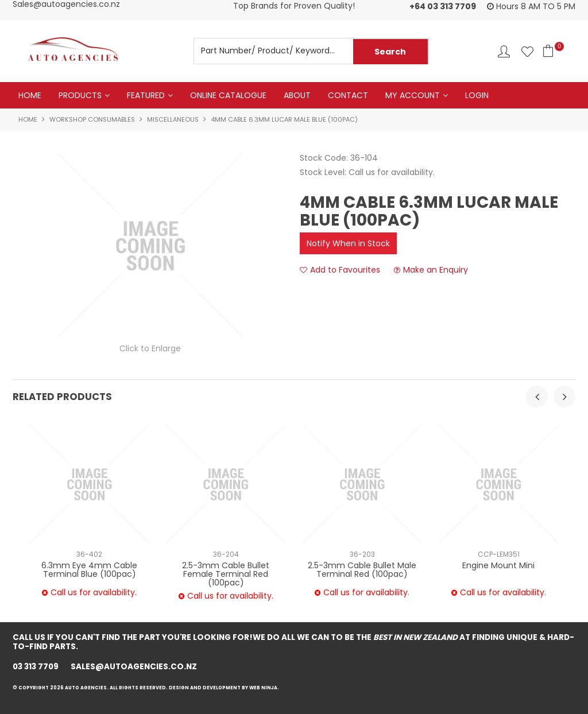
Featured (146, 95)
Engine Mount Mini (498, 565)
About (297, 95)
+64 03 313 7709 (443, 6)
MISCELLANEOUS (173, 119)
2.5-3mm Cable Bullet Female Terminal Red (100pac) (226, 574)
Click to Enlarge (150, 348)
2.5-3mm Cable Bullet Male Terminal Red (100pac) (362, 570)
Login (477, 95)
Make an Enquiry (436, 270)
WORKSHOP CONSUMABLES (92, 119)
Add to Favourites (345, 270)
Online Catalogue (228, 95)
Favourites (527, 51)
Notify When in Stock (348, 243)
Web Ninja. (265, 688)
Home (30, 95)
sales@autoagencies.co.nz (135, 667)
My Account (413, 95)
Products (80, 95)
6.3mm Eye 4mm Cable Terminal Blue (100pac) (89, 570)
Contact (348, 95)
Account (504, 51)
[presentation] (537, 397)
